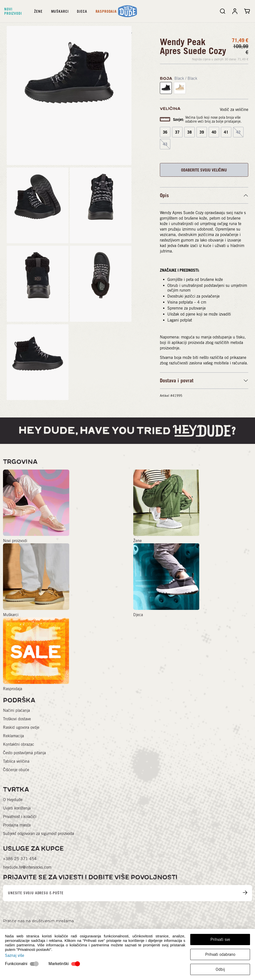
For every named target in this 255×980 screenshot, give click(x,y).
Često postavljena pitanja (24, 753)
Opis (164, 195)
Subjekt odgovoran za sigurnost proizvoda (38, 834)
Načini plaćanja (16, 710)
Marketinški (59, 964)
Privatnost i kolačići (20, 817)
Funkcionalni (16, 964)
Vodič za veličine (234, 110)
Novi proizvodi (13, 11)
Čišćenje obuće (16, 770)
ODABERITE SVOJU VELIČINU (204, 170)
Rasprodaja (106, 11)
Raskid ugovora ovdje (21, 727)
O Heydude (13, 800)
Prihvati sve (220, 939)
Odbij (220, 969)
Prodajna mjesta (17, 825)
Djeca (82, 11)
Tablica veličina (16, 761)
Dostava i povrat (177, 381)
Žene (38, 11)
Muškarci (60, 11)
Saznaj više (15, 955)
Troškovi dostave (17, 719)
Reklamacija (13, 736)
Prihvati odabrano (220, 954)
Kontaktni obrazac (19, 744)
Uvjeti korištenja (17, 808)
